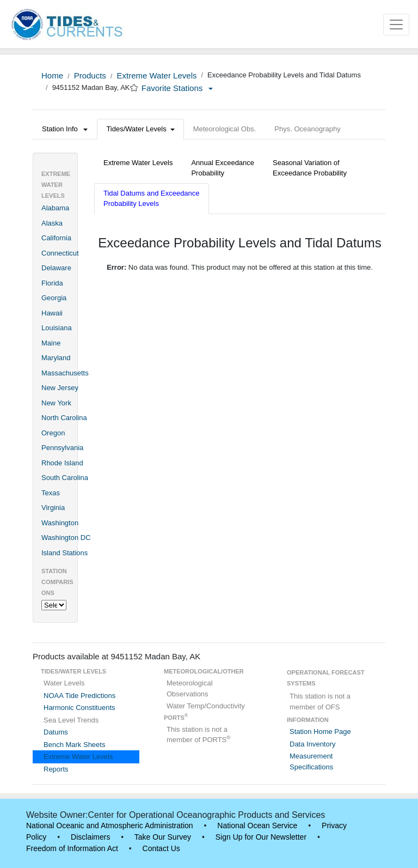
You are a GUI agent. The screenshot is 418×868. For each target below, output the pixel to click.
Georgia (54, 298)
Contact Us (161, 848)
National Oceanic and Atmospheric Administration (110, 825)
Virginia (53, 508)
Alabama (55, 208)
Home (52, 75)
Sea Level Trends (71, 720)
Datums (56, 732)
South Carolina (65, 478)
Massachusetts (65, 373)
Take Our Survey (163, 837)
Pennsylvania (62, 448)
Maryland (56, 358)
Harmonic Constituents (79, 708)
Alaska (52, 223)
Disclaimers (90, 837)
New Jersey (60, 388)
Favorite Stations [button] (177, 88)
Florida (52, 283)
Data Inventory (313, 744)
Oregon (53, 433)
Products (90, 75)
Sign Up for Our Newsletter (261, 837)
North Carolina (64, 418)
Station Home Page (320, 732)
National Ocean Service (257, 825)
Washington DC (66, 538)
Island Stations (64, 553)
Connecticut (60, 253)
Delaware (56, 268)
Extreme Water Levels (156, 75)
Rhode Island (62, 463)
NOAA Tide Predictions (79, 696)
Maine (51, 343)
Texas (51, 493)
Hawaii (52, 313)
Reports (56, 769)
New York (56, 403)
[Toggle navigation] (396, 25)
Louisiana (57, 328)
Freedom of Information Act (72, 848)
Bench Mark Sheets (74, 745)
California (56, 238)
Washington (60, 523)
